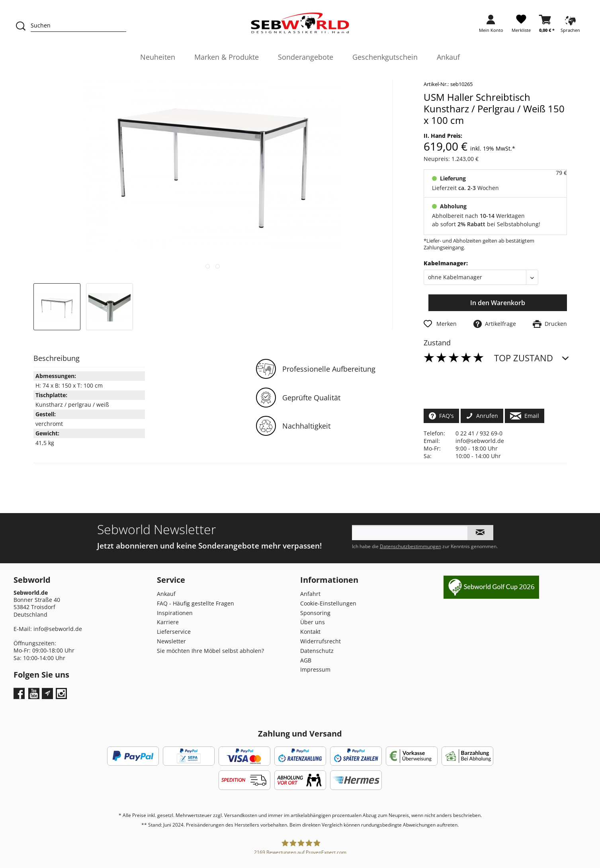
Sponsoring (315, 613)
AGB (306, 660)
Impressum (315, 669)
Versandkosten (241, 815)
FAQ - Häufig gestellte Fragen (195, 603)
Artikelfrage (495, 324)
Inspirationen (175, 613)
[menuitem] (491, 26)
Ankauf (166, 594)
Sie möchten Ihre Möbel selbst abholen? (210, 651)
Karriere (168, 622)
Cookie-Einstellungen (328, 603)
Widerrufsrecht (321, 641)
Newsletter (171, 641)
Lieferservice (174, 632)
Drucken (550, 324)
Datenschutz (317, 651)
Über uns (313, 622)
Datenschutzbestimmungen (410, 546)
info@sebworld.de (480, 441)
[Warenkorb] (547, 26)
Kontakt (310, 632)
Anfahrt (310, 594)
